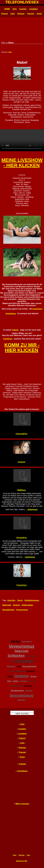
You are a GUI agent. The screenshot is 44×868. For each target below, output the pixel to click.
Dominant (24, 661)
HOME (7, 9)
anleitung (28, 686)
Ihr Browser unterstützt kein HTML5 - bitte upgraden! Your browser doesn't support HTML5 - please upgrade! (22, 140)
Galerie (15, 330)
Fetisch (5, 14)
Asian (39, 14)
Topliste (22, 764)
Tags (28, 855)
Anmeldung (22, 771)
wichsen (24, 681)
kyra (19, 666)
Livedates (33, 9)
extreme (29, 691)
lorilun (15, 681)
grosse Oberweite (17, 671)
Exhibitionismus (32, 600)
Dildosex (22, 700)
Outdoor (22, 676)
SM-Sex (16, 641)
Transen (31, 14)
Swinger (21, 14)
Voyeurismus (22, 610)
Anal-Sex (11, 600)
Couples (23, 9)
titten (28, 656)
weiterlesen (33, 509)
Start (15, 855)
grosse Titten (17, 686)
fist (34, 681)
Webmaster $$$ (22, 861)
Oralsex (16, 605)
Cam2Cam (8, 339)
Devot (20, 600)
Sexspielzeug (8, 610)
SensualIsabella (29, 666)
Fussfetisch (27, 642)
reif (30, 681)
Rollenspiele (27, 605)
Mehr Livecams (22, 804)
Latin (13, 14)
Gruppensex (17, 690)
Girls (15, 9)
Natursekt (7, 605)
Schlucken (16, 656)
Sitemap (22, 855)
